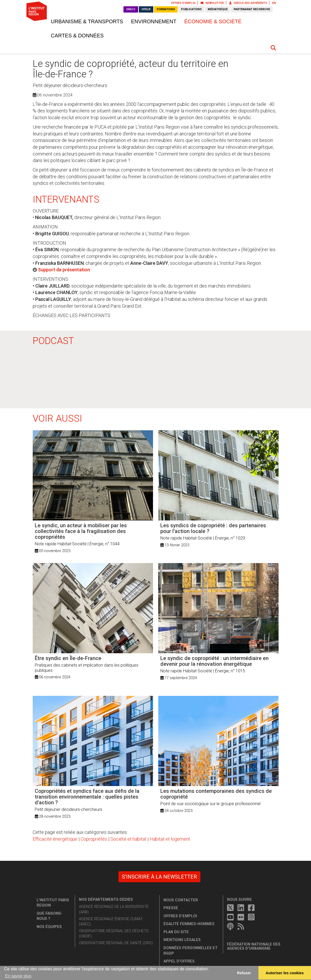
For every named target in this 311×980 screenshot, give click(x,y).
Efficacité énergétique (55, 839)
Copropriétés (94, 839)
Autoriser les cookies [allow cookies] (285, 973)
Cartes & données (77, 36)
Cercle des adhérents (248, 3)
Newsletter (212, 3)
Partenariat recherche (252, 9)
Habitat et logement (170, 839)
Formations (166, 9)
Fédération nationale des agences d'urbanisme (254, 946)
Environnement (154, 21)
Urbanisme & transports (87, 21)
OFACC (131, 9)
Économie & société (213, 21)
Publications (191, 9)
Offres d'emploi (183, 3)
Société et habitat (128, 839)
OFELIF (146, 9)
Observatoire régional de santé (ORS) (116, 943)
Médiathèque (218, 9)
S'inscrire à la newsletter (159, 877)
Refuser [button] (244, 973)
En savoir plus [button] (18, 976)
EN (274, 3)
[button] (273, 48)
